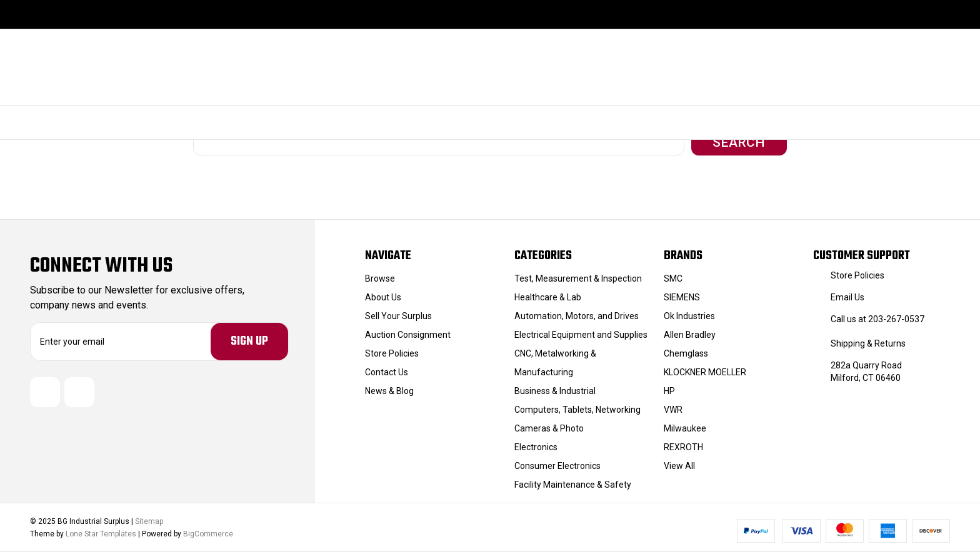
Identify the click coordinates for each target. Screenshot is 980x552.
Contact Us (387, 372)
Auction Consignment (408, 335)
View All (679, 466)
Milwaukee (685, 428)
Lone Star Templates (101, 534)
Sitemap (149, 521)
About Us (383, 297)
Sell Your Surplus (398, 316)
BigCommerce (208, 534)
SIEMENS (682, 297)
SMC (673, 278)
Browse (380, 278)
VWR (673, 410)
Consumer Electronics (557, 466)
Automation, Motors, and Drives (577, 316)
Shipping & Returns (868, 343)
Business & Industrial (555, 391)
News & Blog (389, 391)
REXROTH (683, 447)
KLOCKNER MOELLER (705, 372)
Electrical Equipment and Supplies (581, 335)
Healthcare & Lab (548, 297)
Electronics (536, 447)
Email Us (847, 297)
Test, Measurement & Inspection (578, 278)
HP (669, 391)
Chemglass (686, 353)
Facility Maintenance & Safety (573, 485)
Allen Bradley (690, 335)
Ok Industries (689, 316)
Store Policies (392, 353)
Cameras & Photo (549, 428)
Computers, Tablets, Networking (577, 410)
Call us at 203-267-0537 (877, 319)
